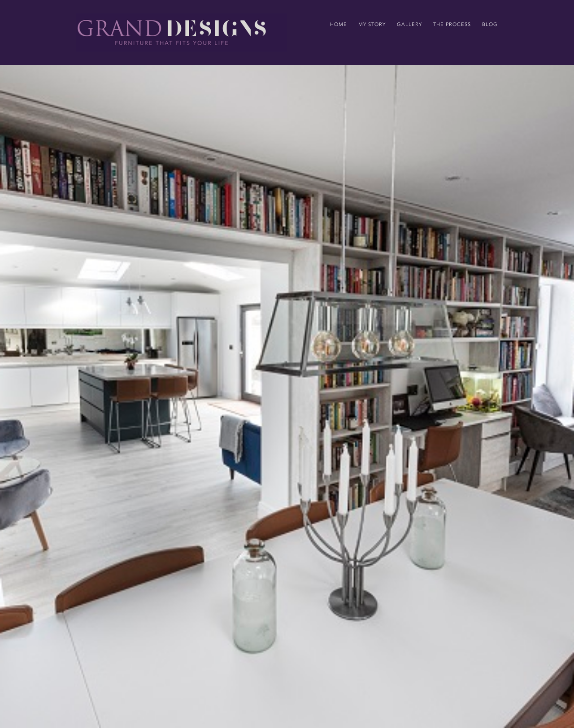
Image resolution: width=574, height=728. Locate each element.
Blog (490, 24)
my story (372, 24)
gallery (409, 24)
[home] (182, 33)
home (339, 24)
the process (452, 24)
